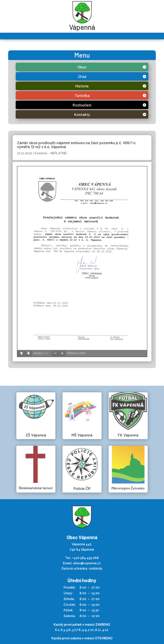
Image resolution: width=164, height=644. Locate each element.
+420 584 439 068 (85, 558)
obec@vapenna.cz (87, 563)
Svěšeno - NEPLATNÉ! (51, 153)
